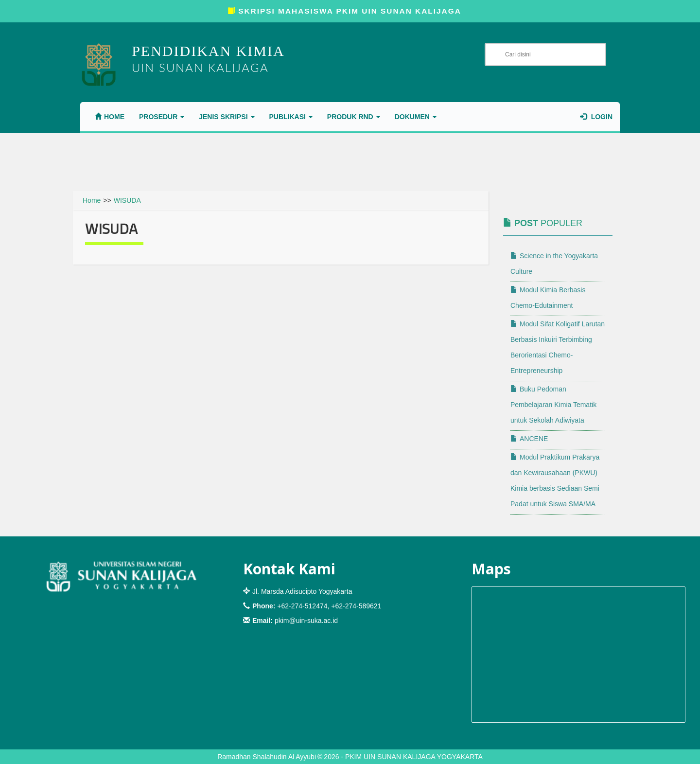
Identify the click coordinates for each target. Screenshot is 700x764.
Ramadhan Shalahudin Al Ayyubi (267, 757)
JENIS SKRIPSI (227, 117)
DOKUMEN (416, 117)
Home (110, 117)
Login (596, 117)
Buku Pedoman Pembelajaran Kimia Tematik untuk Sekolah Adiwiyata (553, 405)
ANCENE (529, 439)
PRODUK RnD (354, 117)
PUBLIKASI (291, 117)
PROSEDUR (162, 117)
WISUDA (127, 200)
